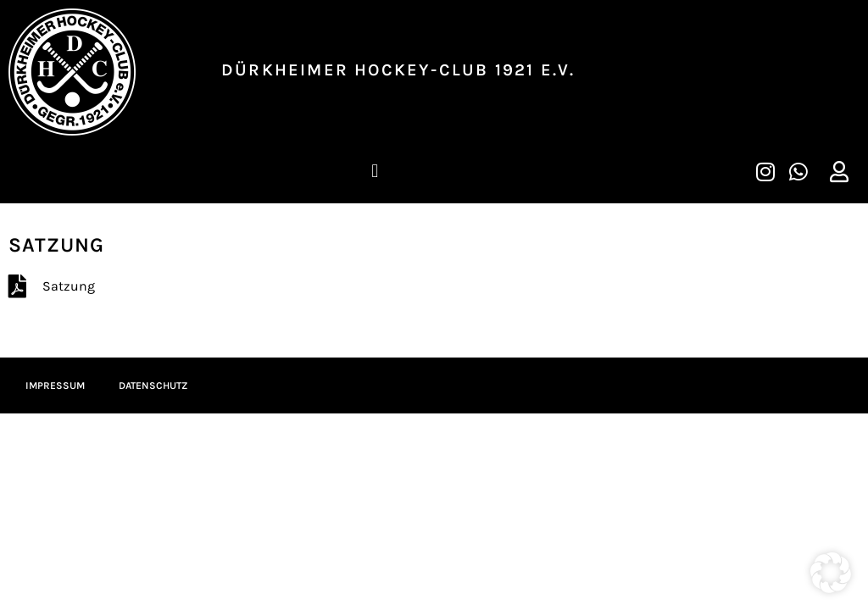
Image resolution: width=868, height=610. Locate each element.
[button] (375, 171)
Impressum (55, 385)
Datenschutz (153, 385)
